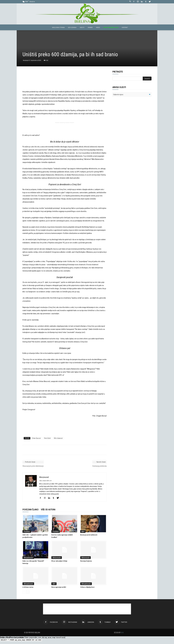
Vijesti (82, 27)
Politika (27, 531)
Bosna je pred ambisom (89, 535)
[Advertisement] (65, 82)
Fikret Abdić (47, 438)
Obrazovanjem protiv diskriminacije (33, 466)
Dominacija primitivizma (100, 466)
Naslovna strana (58, 27)
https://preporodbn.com (45, 481)
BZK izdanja (72, 27)
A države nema (28, 587)
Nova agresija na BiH (59, 587)
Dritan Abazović (36, 438)
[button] (130, 2)
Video (98, 27)
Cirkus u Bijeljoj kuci (87, 587)
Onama (90, 27)
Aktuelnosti (28, 558)
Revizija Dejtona (86, 561)
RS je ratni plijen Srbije (59, 561)
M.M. (122, 632)
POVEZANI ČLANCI (30, 510)
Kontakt (125, 27)
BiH (83, 531)
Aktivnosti (57, 558)
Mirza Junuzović (44, 477)
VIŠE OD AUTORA (48, 510)
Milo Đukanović (58, 438)
